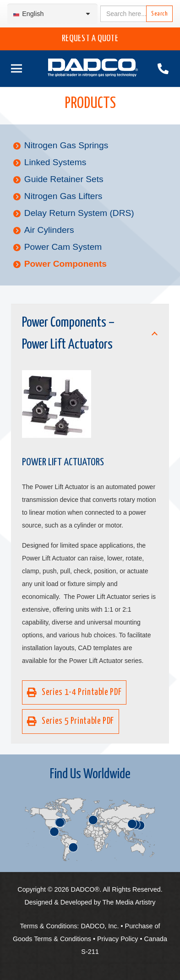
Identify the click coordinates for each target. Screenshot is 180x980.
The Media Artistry (129, 902)
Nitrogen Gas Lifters (63, 196)
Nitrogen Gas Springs (66, 145)
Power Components (65, 264)
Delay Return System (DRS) (79, 213)
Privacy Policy (118, 939)
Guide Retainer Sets (64, 179)
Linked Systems (55, 162)
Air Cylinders (49, 230)
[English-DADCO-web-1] (93, 69)
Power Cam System (63, 247)
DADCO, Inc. (100, 926)
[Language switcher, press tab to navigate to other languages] (52, 14)
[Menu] (15, 69)
